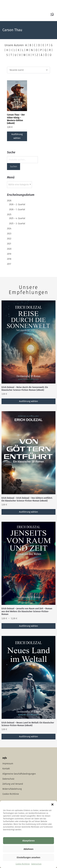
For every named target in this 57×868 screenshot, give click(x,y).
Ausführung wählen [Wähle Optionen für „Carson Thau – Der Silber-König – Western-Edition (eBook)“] (17, 136)
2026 (9, 201)
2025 (9, 215)
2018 (9, 259)
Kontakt (6, 769)
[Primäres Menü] (52, 14)
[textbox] (19, 185)
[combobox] (19, 185)
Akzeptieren (28, 841)
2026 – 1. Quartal (17, 209)
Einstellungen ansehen (28, 857)
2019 (9, 254)
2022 (9, 239)
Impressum (8, 764)
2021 (9, 244)
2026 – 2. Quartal (17, 204)
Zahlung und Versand (13, 784)
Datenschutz (36, 864)
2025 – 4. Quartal (17, 218)
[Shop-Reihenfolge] (28, 70)
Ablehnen (28, 849)
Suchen (14, 167)
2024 (9, 229)
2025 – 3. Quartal (17, 224)
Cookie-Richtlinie (23, 864)
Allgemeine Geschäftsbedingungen (19, 774)
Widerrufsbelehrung (12, 789)
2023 (9, 234)
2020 (9, 249)
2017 (9, 264)
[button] (52, 804)
